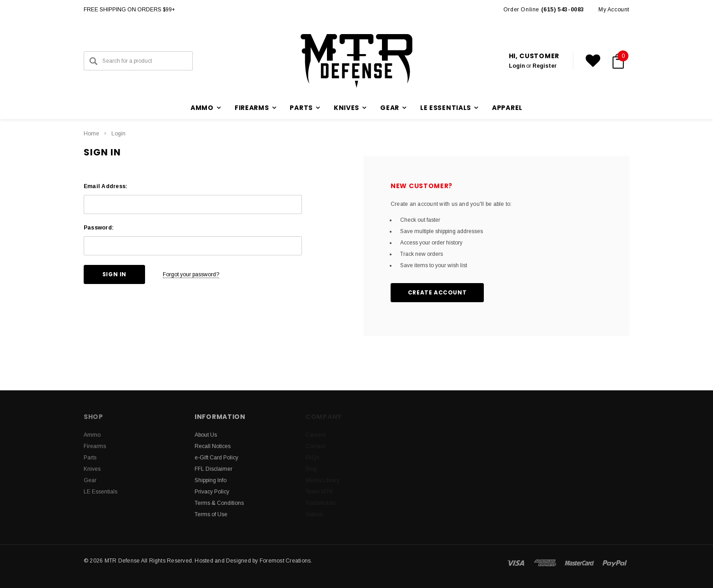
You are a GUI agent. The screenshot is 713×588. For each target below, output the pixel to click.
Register (545, 66)
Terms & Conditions (219, 503)
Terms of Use (211, 514)
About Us (206, 435)
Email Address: (105, 186)
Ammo (92, 435)
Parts (90, 458)
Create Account (437, 292)
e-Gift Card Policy (216, 458)
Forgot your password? (191, 274)
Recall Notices (213, 446)
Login (517, 66)
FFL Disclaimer (213, 469)
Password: (99, 228)
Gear (90, 480)
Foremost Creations (285, 561)
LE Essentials (100, 492)
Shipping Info (211, 480)
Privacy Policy (212, 492)
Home (91, 134)
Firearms (95, 446)
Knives (92, 469)
